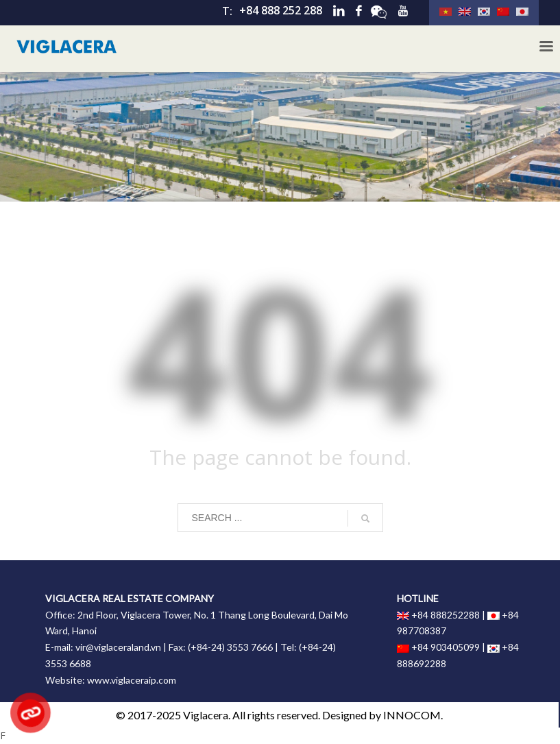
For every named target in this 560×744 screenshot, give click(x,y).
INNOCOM (412, 715)
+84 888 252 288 (281, 10)
